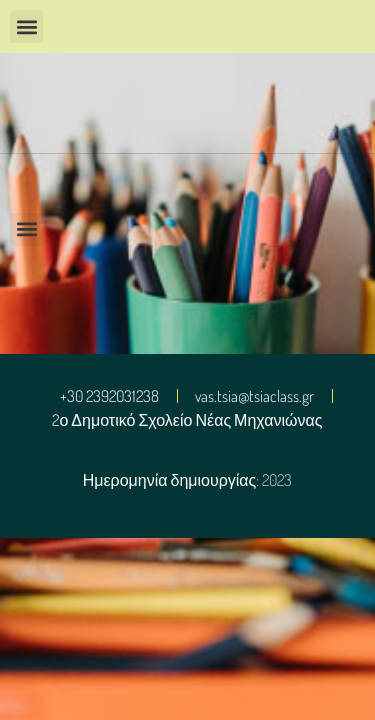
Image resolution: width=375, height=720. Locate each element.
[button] (26, 26)
